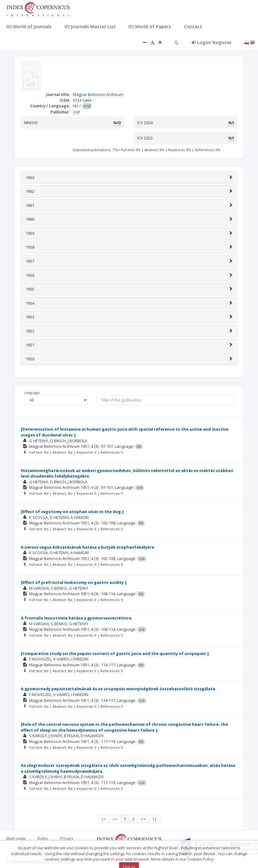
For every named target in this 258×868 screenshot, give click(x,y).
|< (104, 819)
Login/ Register (212, 42)
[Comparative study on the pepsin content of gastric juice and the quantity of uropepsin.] (115, 653)
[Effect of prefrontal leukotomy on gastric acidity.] (74, 582)
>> (143, 819)
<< (115, 819)
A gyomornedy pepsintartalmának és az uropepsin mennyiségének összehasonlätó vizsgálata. (119, 689)
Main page (16, 838)
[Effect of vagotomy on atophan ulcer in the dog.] (72, 512)
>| (154, 819)
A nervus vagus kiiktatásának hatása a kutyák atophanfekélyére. (88, 547)
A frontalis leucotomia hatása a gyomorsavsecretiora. (77, 618)
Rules (43, 838)
